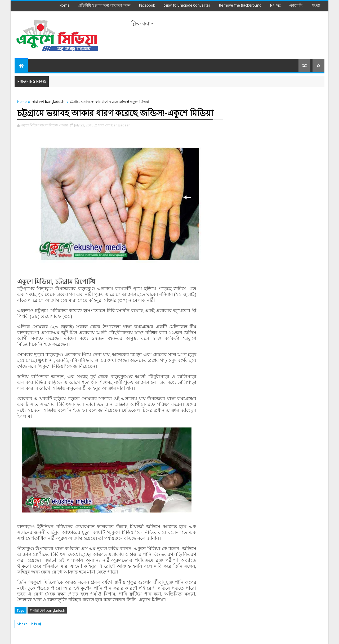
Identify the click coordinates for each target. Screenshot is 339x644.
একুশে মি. (296, 5)
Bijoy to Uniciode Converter (187, 5)
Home (64, 5)
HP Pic (275, 5)
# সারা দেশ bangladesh (47, 610)
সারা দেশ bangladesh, (115, 125)
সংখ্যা (316, 5)
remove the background (240, 5)
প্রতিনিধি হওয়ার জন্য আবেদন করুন (104, 5)
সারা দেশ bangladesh (48, 102)
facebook (147, 5)
